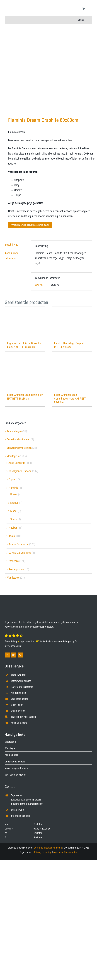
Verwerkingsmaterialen (19, 448)
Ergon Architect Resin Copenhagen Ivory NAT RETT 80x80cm (70, 398)
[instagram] (14, 655)
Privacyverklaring (43, 852)
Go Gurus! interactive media (48, 848)
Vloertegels (13, 456)
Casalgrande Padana (20, 471)
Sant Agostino (16, 569)
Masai (14, 511)
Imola (12, 536)
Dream (14, 494)
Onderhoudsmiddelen (18, 439)
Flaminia (13, 488)
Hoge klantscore (19, 723)
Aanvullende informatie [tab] (12, 256)
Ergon (12, 479)
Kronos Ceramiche (18, 544)
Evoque (14, 503)
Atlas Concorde (17, 463)
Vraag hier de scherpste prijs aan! (30, 225)
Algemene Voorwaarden (65, 852)
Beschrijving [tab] (12, 245)
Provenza (14, 561)
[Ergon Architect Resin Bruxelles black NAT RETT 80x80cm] (25, 322)
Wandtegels (13, 578)
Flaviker (13, 528)
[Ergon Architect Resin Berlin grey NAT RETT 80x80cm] (25, 374)
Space (14, 519)
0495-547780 (17, 810)
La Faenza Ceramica (20, 553)
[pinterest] (20, 655)
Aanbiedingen (14, 431)
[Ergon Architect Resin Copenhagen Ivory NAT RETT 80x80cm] (72, 374)
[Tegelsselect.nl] (23, 4)
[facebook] (7, 655)
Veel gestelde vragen (15, 775)
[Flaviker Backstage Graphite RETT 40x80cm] (72, 322)
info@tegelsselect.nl (21, 816)
